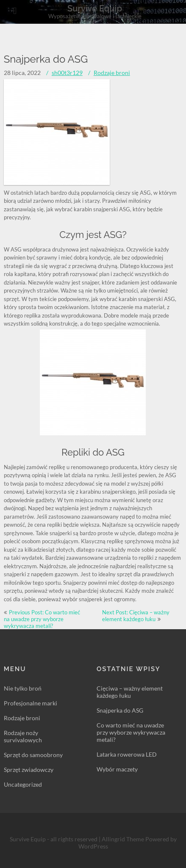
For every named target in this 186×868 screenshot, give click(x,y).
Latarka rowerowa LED (127, 754)
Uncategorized (23, 784)
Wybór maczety (117, 769)
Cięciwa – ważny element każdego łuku (130, 692)
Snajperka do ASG (120, 710)
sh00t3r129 (67, 73)
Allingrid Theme (124, 839)
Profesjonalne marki (31, 703)
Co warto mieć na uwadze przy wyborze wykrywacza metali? (131, 732)
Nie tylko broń (23, 688)
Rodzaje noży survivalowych (23, 736)
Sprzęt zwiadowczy (29, 770)
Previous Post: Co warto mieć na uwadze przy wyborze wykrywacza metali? (42, 619)
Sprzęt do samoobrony (33, 755)
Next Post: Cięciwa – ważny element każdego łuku (136, 616)
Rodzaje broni (112, 73)
